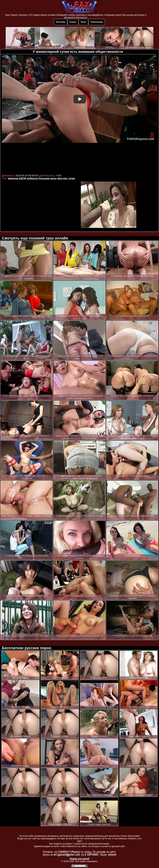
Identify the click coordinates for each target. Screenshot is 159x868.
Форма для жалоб (80, 859)
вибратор (32, 178)
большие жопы (48, 178)
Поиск (83, 22)
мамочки (13, 178)
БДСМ (23, 178)
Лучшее (73, 22)
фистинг (62, 178)
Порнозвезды (97, 22)
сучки (72, 178)
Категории (61, 22)
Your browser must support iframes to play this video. (80, 114)
